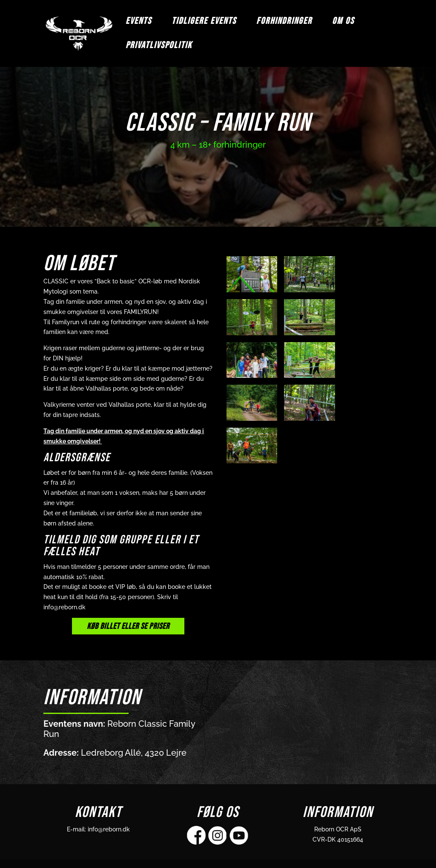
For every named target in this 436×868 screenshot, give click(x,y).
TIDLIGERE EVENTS (204, 23)
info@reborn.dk (109, 829)
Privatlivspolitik (159, 47)
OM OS (343, 23)
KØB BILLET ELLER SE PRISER (128, 626)
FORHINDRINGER (284, 23)
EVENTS (139, 23)
